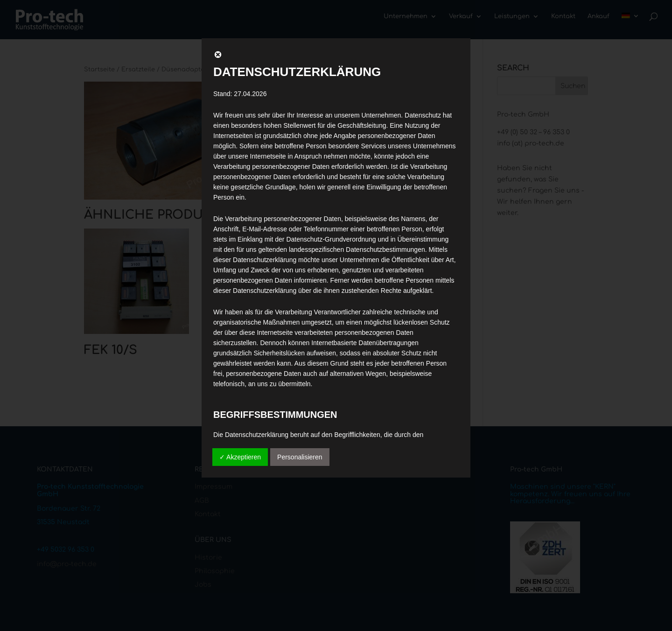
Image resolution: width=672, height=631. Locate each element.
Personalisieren (300, 457)
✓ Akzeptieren (240, 457)
